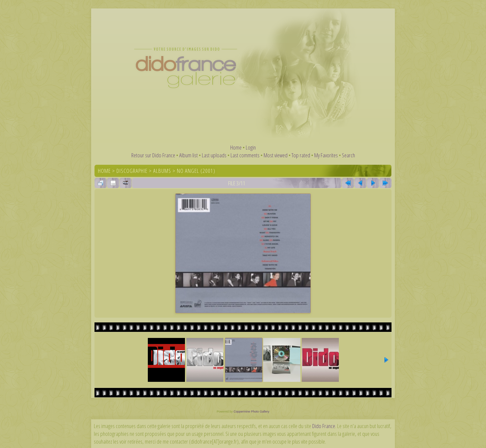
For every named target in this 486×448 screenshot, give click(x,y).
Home (236, 147)
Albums (162, 171)
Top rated (301, 155)
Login (251, 147)
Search (348, 155)
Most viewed (276, 155)
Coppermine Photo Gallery (251, 412)
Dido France (324, 426)
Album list (188, 155)
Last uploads (214, 155)
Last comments (245, 155)
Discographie (132, 171)
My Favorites (326, 155)
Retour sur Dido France (153, 155)
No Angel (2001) (196, 171)
